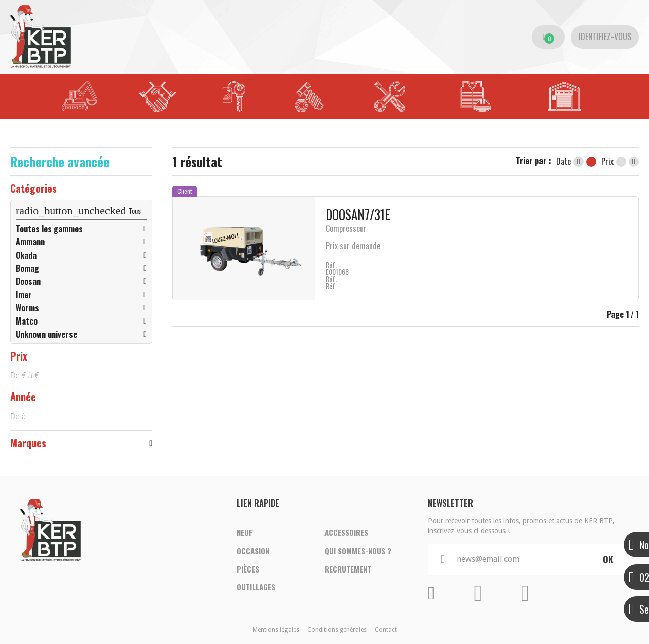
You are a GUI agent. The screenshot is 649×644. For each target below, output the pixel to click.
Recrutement (348, 570)
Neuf (245, 531)
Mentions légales (276, 630)
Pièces (248, 570)
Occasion (253, 551)
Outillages (256, 589)
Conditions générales (337, 630)
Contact (386, 630)
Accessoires (346, 531)
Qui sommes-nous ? (358, 551)
